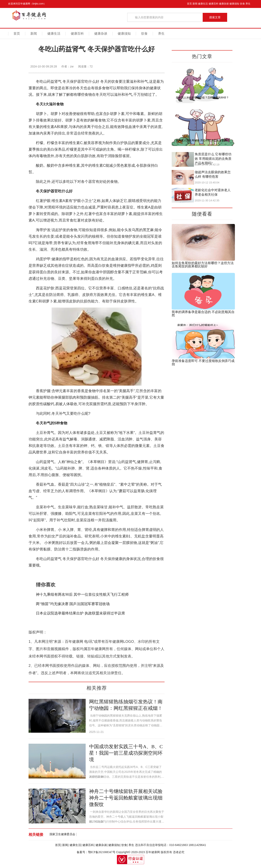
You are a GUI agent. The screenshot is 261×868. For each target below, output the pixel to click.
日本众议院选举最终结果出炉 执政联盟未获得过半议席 (80, 613)
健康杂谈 (224, 4)
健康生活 (203, 4)
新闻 (195, 4)
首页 (189, 4)
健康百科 (213, 4)
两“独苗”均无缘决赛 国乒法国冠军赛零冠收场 (73, 604)
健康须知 (234, 4)
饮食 (242, 4)
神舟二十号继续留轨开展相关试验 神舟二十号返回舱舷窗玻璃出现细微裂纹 (126, 798)
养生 (248, 4)
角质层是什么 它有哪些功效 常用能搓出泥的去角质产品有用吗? (213, 159)
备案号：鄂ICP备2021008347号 (96, 852)
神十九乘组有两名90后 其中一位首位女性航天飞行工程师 (82, 594)
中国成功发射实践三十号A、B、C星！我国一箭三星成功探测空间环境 (126, 753)
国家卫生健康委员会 (62, 834)
